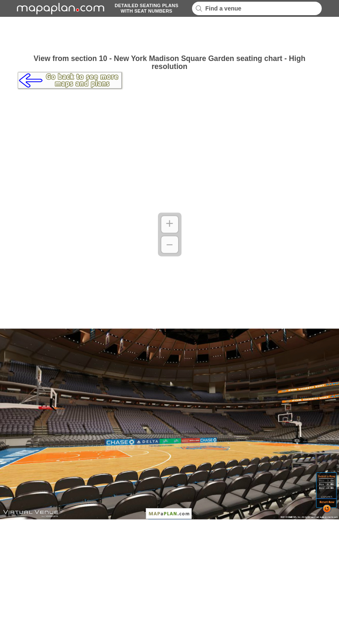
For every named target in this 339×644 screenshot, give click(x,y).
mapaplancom (59, 8)
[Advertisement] (170, 36)
